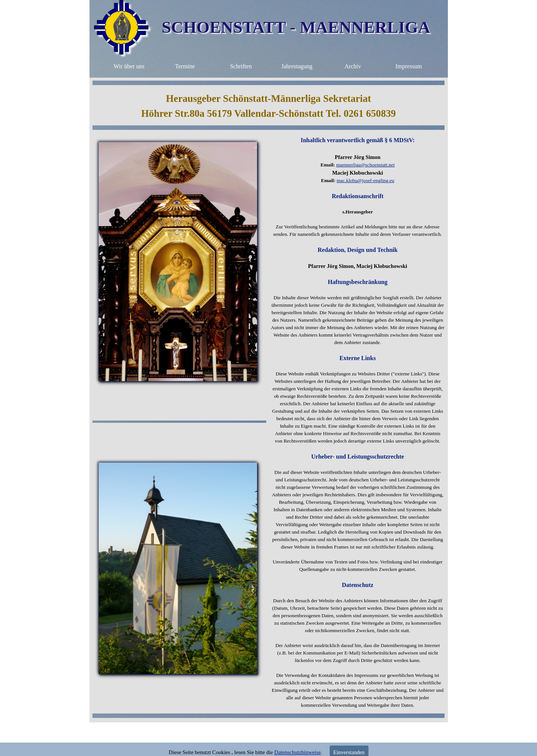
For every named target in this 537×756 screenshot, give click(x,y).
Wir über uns (129, 66)
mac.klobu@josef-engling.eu (365, 180)
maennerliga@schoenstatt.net (365, 165)
